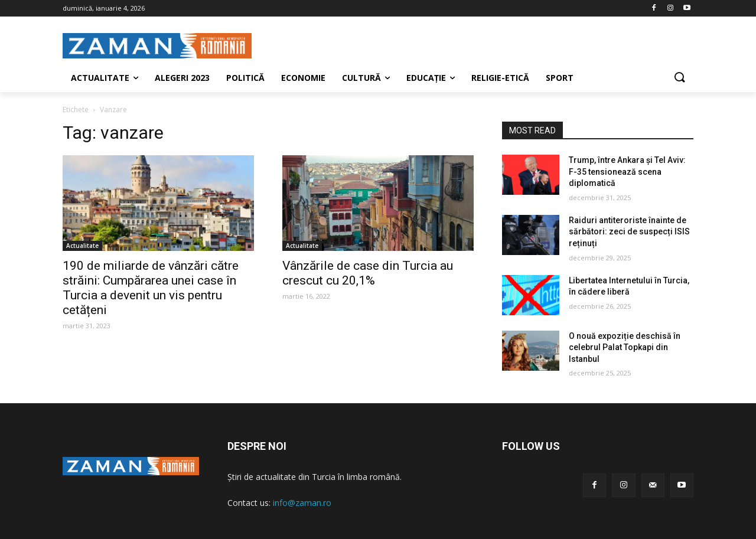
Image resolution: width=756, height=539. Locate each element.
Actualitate (82, 246)
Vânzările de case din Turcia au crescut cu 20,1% (368, 273)
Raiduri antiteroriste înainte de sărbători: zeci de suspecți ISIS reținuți (629, 232)
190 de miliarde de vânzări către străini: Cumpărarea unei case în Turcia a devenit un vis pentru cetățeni (151, 288)
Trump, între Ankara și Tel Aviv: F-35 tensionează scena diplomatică (627, 171)
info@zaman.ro (302, 503)
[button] (679, 78)
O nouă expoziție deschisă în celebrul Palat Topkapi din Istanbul (625, 347)
